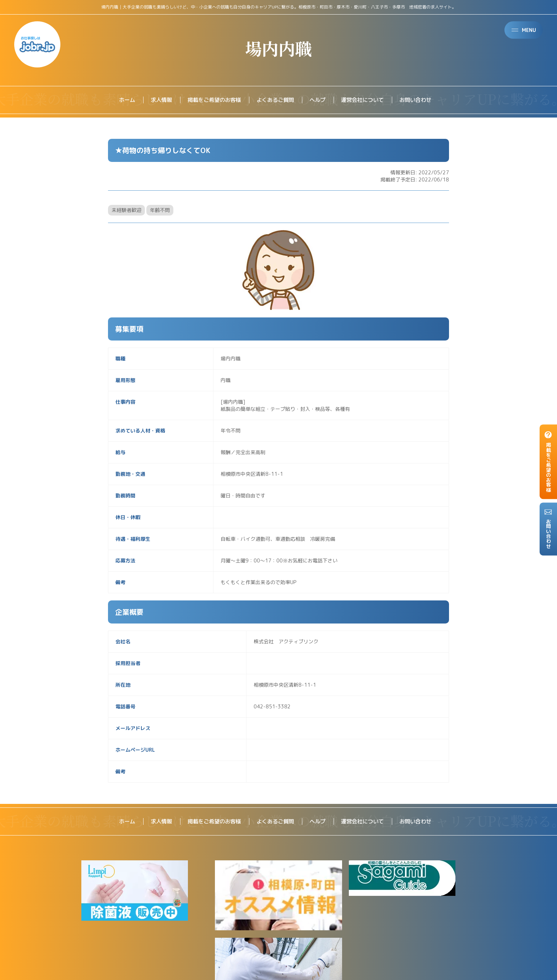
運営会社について (366, 100)
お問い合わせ (421, 100)
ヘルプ (319, 100)
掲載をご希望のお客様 (211, 100)
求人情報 (156, 100)
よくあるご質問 (275, 100)
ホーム (120, 100)
